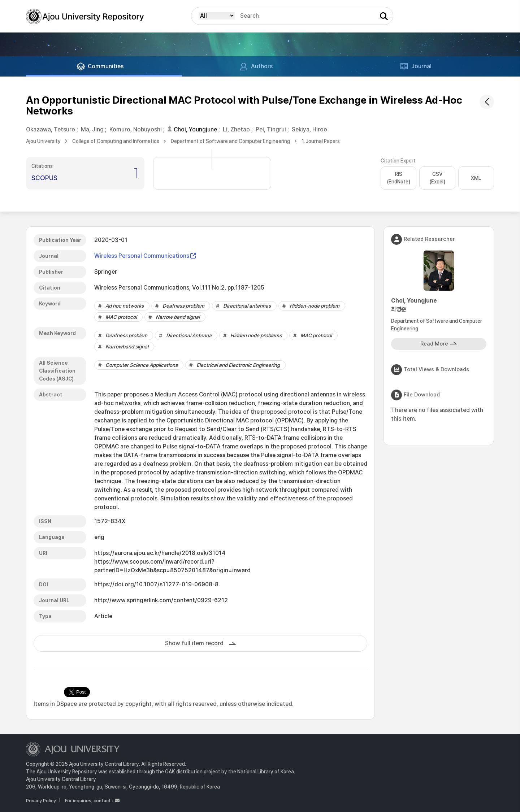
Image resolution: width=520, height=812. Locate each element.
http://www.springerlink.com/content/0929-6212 (161, 600)
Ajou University (43, 141)
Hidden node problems (256, 335)
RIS (398, 178)
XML (476, 178)
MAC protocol (121, 317)
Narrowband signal (127, 347)
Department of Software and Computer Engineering (230, 141)
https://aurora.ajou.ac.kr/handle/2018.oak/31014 (160, 553)
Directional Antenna (189, 335)
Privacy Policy (41, 801)
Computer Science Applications (142, 365)
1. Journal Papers (321, 141)
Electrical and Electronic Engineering (238, 365)
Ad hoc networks (125, 306)
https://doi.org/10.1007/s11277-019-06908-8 (156, 584)
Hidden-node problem (315, 306)
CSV (437, 178)
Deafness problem (183, 306)
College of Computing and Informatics (116, 141)
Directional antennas (247, 306)
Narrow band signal (178, 317)
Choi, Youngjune (195, 129)
